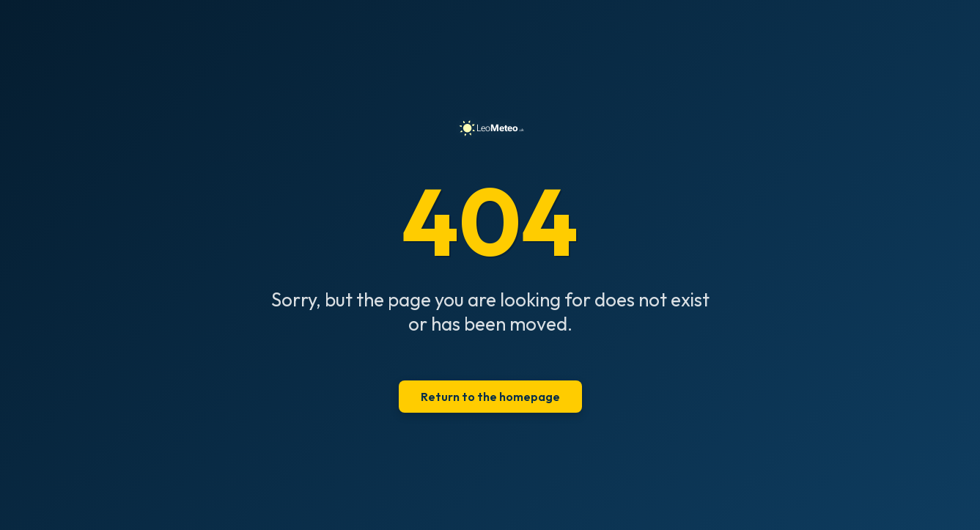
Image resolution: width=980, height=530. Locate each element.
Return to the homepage (490, 397)
